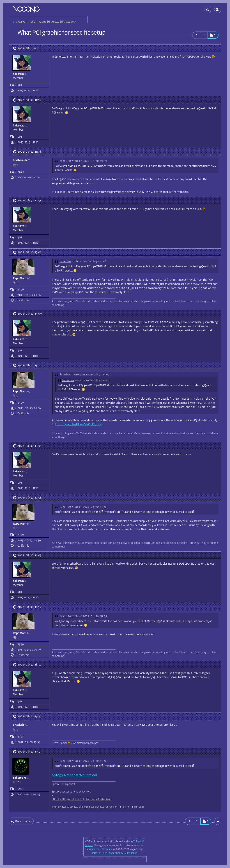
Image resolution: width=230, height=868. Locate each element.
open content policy (100, 849)
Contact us (131, 853)
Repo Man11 (67, 374)
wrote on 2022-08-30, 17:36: (89, 507)
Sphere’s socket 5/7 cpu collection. (71, 792)
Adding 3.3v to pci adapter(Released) (74, 775)
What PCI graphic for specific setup (61, 32)
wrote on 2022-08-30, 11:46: (89, 161)
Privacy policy (115, 853)
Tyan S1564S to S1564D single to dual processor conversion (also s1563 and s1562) (98, 807)
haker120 (65, 161)
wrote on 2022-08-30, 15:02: (92, 374)
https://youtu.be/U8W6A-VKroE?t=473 (79, 424)
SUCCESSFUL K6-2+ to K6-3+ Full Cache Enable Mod (82, 799)
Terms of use (99, 853)
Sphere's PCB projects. (65, 784)
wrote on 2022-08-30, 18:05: (90, 616)
